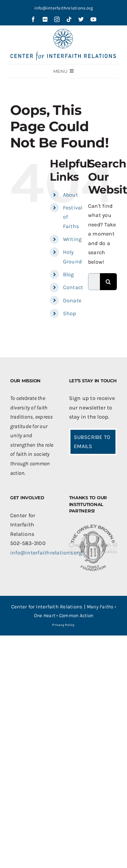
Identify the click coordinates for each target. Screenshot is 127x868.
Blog (69, 274)
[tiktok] (69, 19)
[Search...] (94, 282)
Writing (72, 239)
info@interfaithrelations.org (64, 8)
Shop (70, 313)
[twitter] (81, 19)
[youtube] (93, 19)
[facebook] (33, 19)
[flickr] (45, 19)
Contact (73, 287)
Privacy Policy (63, 625)
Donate (72, 300)
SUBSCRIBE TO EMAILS (92, 442)
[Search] (108, 282)
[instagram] (57, 19)
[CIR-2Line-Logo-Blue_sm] (63, 31)
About (70, 195)
